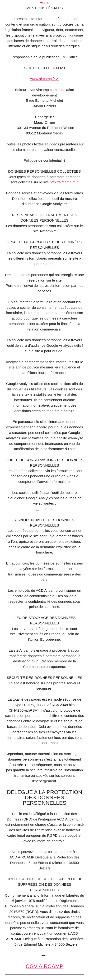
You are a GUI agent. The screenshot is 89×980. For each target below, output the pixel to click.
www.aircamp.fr (43, 79)
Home (44, 3)
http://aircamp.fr (62, 182)
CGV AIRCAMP (44, 966)
